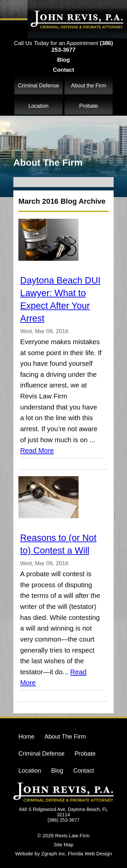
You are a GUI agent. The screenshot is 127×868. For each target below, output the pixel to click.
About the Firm (89, 86)
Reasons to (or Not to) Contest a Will (58, 544)
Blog (63, 60)
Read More (37, 451)
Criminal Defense (39, 86)
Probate (89, 106)
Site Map (63, 844)
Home (26, 737)
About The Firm (65, 737)
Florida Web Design (90, 853)
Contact (63, 70)
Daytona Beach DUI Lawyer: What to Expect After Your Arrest (60, 299)
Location (39, 106)
